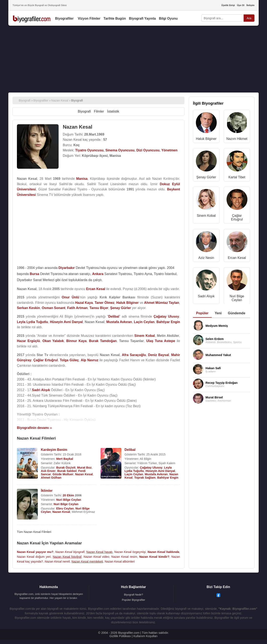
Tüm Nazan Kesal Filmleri (34, 532)
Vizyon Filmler (89, 18)
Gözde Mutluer (63, 474)
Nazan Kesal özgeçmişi (130, 552)
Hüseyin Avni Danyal (160, 471)
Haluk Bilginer (206, 139)
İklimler (47, 491)
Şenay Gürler (206, 177)
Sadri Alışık (206, 296)
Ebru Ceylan (65, 508)
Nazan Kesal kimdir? (154, 557)
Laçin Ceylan (134, 474)
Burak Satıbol (67, 471)
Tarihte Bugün (115, 18)
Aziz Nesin (206, 258)
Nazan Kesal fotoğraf (67, 557)
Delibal (130, 450)
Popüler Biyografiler (133, 600)
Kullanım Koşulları (145, 636)
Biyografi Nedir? (133, 595)
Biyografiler (64, 18)
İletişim (250, 5)
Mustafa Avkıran (156, 474)
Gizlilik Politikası (120, 636)
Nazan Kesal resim (124, 557)
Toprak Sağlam (145, 478)
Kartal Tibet (237, 177)
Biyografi (84, 111)
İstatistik (113, 111)
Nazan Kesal (84, 474)
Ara (249, 18)
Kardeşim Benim (54, 450)
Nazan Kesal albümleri (120, 562)
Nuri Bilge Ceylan (69, 500)
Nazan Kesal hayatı (99, 552)
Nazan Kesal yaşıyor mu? (35, 552)
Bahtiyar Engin (168, 478)
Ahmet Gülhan (51, 478)
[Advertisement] (133, 59)
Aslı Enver (48, 471)
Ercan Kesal (237, 258)
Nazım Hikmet (237, 139)
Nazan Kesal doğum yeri (34, 557)
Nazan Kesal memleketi (87, 562)
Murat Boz (84, 468)
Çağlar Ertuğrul (237, 217)
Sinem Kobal (206, 216)
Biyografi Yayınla (142, 18)
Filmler (99, 111)
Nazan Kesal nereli (57, 562)
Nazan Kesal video (96, 557)
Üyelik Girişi (228, 5)
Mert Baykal (65, 459)
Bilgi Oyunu (168, 18)
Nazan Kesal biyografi (70, 552)
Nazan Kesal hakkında (163, 552)
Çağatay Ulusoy (151, 468)
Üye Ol (241, 5)
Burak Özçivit (66, 468)
